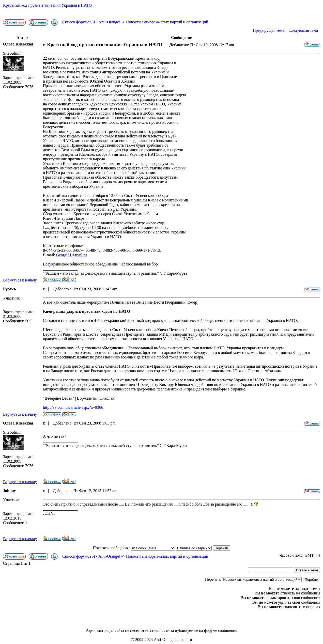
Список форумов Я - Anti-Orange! (91, 22)
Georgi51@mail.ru (72, 255)
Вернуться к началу (20, 280)
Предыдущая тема (268, 30)
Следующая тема (303, 30)
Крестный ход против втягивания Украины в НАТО (47, 5)
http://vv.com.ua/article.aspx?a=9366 (73, 407)
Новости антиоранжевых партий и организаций (167, 22)
